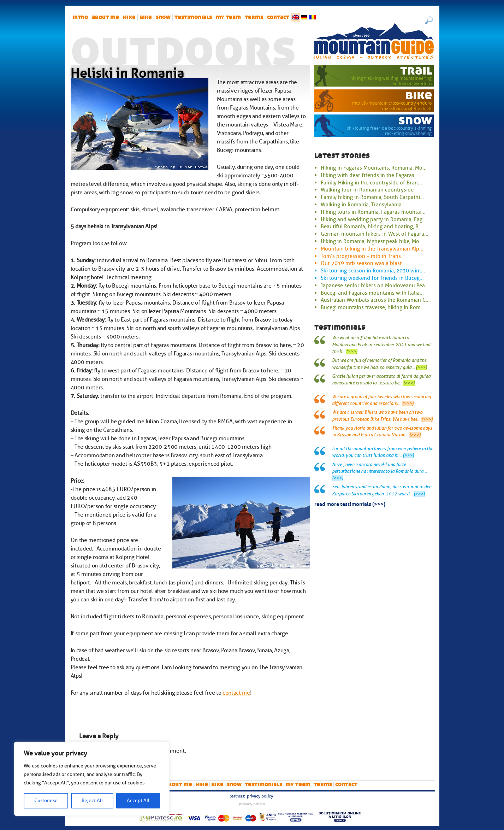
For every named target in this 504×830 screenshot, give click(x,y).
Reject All (92, 800)
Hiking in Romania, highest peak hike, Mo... (372, 241)
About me (105, 17)
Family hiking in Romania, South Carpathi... (372, 197)
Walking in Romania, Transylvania (361, 205)
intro (80, 17)
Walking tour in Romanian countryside (367, 190)
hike (129, 17)
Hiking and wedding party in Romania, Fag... (374, 219)
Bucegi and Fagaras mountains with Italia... (372, 293)
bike (146, 17)
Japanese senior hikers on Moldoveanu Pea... (375, 286)
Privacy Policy (260, 796)
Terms (254, 17)
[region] (92, 779)
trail (416, 70)
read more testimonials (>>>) (350, 504)
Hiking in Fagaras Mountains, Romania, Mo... (374, 168)
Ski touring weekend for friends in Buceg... (372, 278)
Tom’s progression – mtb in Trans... (363, 256)
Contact (278, 17)
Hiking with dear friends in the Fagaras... (370, 175)
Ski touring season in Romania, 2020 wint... (373, 271)
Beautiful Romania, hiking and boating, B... (372, 226)
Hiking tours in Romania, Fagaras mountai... (373, 212)
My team (228, 17)
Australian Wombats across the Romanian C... (375, 300)
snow (163, 17)
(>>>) (352, 352)
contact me (236, 693)
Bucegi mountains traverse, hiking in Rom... (373, 307)
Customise (46, 800)
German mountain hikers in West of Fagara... (375, 234)
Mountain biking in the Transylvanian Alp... (372, 249)
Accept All (138, 800)
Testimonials (193, 17)
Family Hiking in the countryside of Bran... (371, 183)
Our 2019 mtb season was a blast (361, 263)
